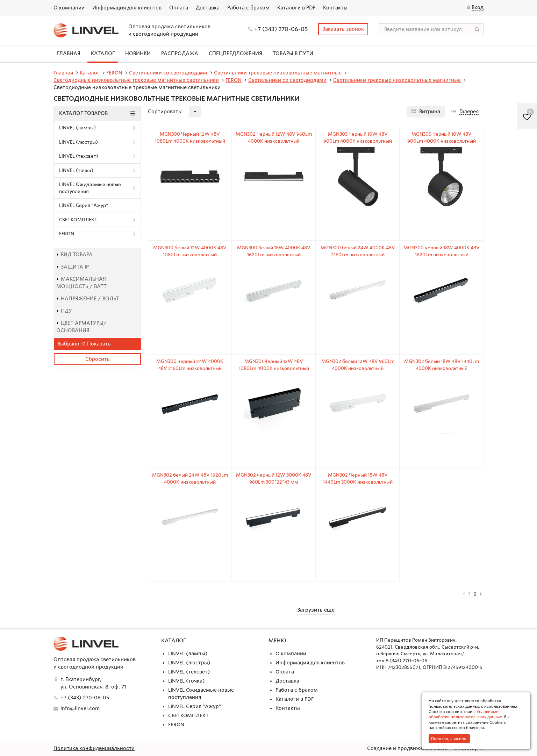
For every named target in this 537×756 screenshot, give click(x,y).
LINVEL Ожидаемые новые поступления (90, 188)
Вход (478, 7)
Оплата (179, 8)
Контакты (335, 8)
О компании (69, 8)
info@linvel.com (80, 708)
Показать (99, 344)
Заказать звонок (343, 29)
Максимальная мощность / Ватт (81, 283)
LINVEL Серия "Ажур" (84, 205)
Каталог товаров (97, 113)
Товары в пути (293, 54)
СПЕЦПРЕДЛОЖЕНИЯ (235, 54)
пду (64, 311)
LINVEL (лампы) (77, 128)
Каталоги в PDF (296, 8)
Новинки (138, 54)
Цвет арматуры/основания (81, 327)
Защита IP (73, 267)
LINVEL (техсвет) (79, 156)
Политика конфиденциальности (94, 748)
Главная (69, 54)
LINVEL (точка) (76, 170)
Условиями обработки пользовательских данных (465, 714)
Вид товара (74, 255)
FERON (67, 234)
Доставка (208, 8)
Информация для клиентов (127, 8)
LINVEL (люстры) (78, 142)
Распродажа (180, 54)
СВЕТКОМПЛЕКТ (78, 220)
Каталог (103, 54)
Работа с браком (248, 8)
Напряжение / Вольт (88, 299)
